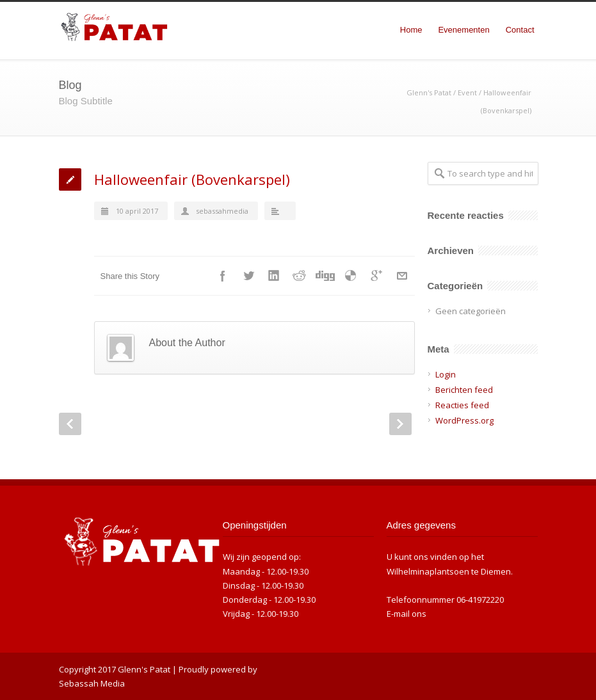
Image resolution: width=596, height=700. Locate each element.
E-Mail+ (402, 276)
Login (446, 374)
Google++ (376, 276)
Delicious (351, 276)
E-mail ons (407, 614)
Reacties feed (462, 405)
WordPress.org (464, 420)
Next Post (400, 424)
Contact (520, 30)
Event (467, 92)
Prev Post (70, 424)
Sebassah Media (92, 683)
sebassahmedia (222, 211)
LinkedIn (274, 276)
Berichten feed (464, 390)
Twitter (248, 276)
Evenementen (463, 30)
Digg (325, 276)
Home (411, 30)
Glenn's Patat (429, 92)
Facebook (223, 276)
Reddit (300, 276)
